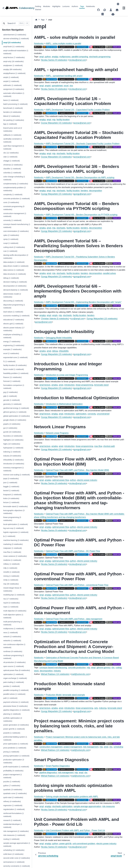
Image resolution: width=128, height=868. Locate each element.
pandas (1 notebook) (11, 686)
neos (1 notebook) (10, 633)
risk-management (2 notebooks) (16, 831)
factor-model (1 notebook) (14, 369)
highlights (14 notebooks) (13, 440)
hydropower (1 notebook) (13, 448)
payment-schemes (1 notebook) (16, 702)
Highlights (56, 6)
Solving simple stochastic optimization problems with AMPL (72, 797)
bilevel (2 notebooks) (12, 116)
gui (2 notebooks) (10, 428)
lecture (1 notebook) (11, 502)
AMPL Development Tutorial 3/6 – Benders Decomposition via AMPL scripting (80, 177)
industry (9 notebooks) (12, 456)
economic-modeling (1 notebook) (16, 316)
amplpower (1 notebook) (13, 65)
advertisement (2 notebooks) (15, 35)
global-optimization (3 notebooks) (16, 416)
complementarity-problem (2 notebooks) (14, 189)
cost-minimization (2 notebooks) (16, 231)
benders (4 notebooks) (12, 112)
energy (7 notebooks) (12, 342)
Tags (82, 6)
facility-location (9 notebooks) (15, 365)
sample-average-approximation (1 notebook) (17, 845)
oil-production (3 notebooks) (14, 662)
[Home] (36, 20)
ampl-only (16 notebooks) (13, 61)
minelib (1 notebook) (11, 572)
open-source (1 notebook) (14, 666)
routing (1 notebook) (11, 839)
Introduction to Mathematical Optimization (64, 404)
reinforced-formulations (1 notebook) (13, 815)
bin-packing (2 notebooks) (14, 120)
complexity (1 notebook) (13, 195)
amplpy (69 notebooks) (12, 69)
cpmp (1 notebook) (11, 239)
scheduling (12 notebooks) (14, 850)
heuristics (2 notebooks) (13, 436)
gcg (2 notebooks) (10, 392)
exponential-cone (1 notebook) (15, 357)
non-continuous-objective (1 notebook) (14, 646)
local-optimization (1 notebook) (15, 524)
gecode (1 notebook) (11, 400)
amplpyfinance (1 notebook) (14, 73)
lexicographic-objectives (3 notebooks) (14, 512)
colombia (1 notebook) (12, 173)
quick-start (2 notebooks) (13, 797)
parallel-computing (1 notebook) (16, 690)
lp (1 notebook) (9, 536)
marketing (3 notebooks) (13, 544)
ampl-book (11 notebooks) (14, 47)
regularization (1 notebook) (14, 809)
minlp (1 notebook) (11, 580)
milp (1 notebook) (10, 568)
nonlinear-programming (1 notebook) (14, 657)
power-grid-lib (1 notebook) (14, 729)
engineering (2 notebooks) (14, 345)
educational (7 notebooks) (14, 320)
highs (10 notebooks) (12, 444)
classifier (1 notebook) (12, 169)
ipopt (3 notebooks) (11, 479)
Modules (47, 6)
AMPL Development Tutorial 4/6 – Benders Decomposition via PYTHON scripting (82, 215)
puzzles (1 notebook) (12, 782)
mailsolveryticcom (80, 674)
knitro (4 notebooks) (11, 498)
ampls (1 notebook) (11, 77)
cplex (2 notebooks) (11, 235)
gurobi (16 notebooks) (12, 432)
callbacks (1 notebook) (12, 135)
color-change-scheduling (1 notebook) (14, 178)
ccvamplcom (77, 319)
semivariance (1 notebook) (14, 862)
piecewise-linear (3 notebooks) (15, 706)
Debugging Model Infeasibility (59, 338)
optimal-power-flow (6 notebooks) (17, 670)
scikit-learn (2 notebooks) (13, 854)
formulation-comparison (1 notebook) (14, 387)
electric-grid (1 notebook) (13, 324)
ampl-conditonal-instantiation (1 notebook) (16, 52)
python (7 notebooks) (12, 786)
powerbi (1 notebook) (12, 733)
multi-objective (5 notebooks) (15, 611)
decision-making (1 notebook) (15, 282)
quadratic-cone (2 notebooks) (15, 793)
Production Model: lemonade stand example (65, 695)
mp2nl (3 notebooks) (11, 603)
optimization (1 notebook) (13, 674)
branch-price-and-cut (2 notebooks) (13, 129)
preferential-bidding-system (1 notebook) (15, 738)
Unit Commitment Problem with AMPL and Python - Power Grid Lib (75, 830)
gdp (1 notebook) (10, 396)
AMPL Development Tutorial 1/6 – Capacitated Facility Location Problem (78, 110)
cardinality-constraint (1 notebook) (13, 140)
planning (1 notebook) (12, 714)
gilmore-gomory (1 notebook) (15, 412)
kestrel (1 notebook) (11, 491)
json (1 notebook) (10, 483)
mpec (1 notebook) (11, 607)
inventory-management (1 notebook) (13, 469)
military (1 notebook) (11, 564)
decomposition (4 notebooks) (15, 286)
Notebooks (90, 6)
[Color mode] (118, 4)
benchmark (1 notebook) (13, 108)
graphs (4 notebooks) (12, 424)
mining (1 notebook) (11, 576)
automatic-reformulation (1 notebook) (14, 95)
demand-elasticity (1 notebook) (16, 290)
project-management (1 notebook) (13, 776)
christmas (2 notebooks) (13, 165)
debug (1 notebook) (11, 278)
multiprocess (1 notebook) (14, 629)
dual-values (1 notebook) (13, 312)
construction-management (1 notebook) (15, 215)
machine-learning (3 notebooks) (16, 540)
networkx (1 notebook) (12, 641)
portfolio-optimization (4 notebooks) (13, 719)
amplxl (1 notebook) (11, 81)
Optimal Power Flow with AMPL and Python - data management (74, 619)
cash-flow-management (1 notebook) (14, 147)
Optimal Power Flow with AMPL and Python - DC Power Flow (73, 551)
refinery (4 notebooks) (12, 801)
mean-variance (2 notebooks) (15, 556)
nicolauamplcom (77, 60)
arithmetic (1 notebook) (12, 85)
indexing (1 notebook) (12, 452)
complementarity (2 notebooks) (16, 184)
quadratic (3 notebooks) (13, 790)
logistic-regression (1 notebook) (16, 532)
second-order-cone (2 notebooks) (17, 858)
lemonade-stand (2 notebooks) (15, 506)
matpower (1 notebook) (12, 548)
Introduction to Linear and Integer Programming (67, 375)
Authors (75, 6)
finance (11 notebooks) (12, 377)
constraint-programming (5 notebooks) (14, 208)
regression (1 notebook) (13, 805)
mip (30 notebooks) (11, 584)
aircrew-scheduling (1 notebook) (16, 39)
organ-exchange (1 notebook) (15, 678)
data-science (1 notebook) (14, 270)
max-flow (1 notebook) (12, 552)
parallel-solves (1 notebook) (14, 694)
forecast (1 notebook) (12, 381)
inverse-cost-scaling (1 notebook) (16, 475)
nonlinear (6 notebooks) (13, 651)
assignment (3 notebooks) (14, 89)
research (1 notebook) (12, 820)
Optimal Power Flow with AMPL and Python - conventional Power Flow (77, 585)
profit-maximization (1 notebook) (16, 767)
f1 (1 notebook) (9, 361)
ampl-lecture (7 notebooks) (14, 57)
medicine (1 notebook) (12, 560)
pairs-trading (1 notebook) (14, 682)
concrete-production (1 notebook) (16, 199)
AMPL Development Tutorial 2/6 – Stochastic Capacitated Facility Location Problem (83, 144)
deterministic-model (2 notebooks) (12, 295)
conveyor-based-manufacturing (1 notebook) (17, 226)
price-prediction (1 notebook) (15, 748)
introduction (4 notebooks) (14, 464)
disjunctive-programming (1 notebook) (14, 306)
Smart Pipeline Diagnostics (58, 766)
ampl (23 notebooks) (12, 43)
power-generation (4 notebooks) (16, 725)
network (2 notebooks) (12, 637)
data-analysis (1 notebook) (14, 262)
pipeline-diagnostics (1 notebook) (16, 710)
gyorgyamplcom (82, 123)
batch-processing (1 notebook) (15, 104)
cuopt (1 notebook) (11, 243)
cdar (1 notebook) (10, 157)
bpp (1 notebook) (10, 124)
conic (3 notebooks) (11, 202)
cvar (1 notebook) (10, 251)
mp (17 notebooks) (11, 599)
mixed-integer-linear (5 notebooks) (12, 589)
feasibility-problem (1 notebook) (16, 373)
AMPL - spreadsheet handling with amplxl (64, 76)
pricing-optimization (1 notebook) (16, 756)
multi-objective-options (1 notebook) (13, 616)
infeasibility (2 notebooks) (13, 460)
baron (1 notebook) (11, 100)
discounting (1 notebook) (13, 301)
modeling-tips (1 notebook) (14, 595)
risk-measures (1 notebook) (14, 835)
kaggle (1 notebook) (11, 487)
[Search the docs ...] (12, 23)
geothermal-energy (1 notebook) (16, 408)
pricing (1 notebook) (11, 752)
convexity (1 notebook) (12, 220)
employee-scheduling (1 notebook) (13, 336)
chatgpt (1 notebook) (11, 161)
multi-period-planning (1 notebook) (13, 623)
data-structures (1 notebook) (15, 274)
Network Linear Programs (57, 433)
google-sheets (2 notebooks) (15, 420)
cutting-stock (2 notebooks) (14, 247)
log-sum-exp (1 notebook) (13, 528)
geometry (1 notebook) (12, 404)
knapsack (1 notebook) (12, 495)
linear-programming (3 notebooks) (12, 519)
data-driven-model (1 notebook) (16, 266)
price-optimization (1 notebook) (16, 744)
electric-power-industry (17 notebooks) (14, 329)
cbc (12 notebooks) (11, 153)
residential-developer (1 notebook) (13, 826)
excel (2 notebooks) (11, 353)
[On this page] (124, 8)
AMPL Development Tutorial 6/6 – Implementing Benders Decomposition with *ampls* (84, 302)
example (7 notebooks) (12, 349)
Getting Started (38, 8)
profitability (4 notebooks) (13, 771)
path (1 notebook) (10, 698)
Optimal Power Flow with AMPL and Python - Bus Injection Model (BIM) (77, 470)
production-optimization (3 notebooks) (14, 761)
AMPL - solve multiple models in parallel (63, 43)
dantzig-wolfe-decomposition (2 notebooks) (16, 257)
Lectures (66, 6)
